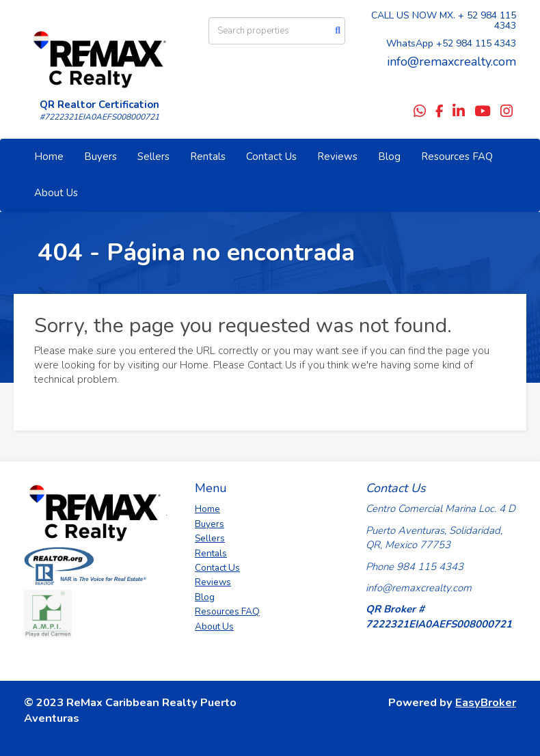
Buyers (100, 157)
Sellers (153, 157)
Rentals (208, 157)
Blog (389, 157)
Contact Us (271, 157)
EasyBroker (486, 702)
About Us (56, 193)
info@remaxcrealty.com (451, 62)
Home (49, 157)
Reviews (337, 157)
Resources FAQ (457, 157)
